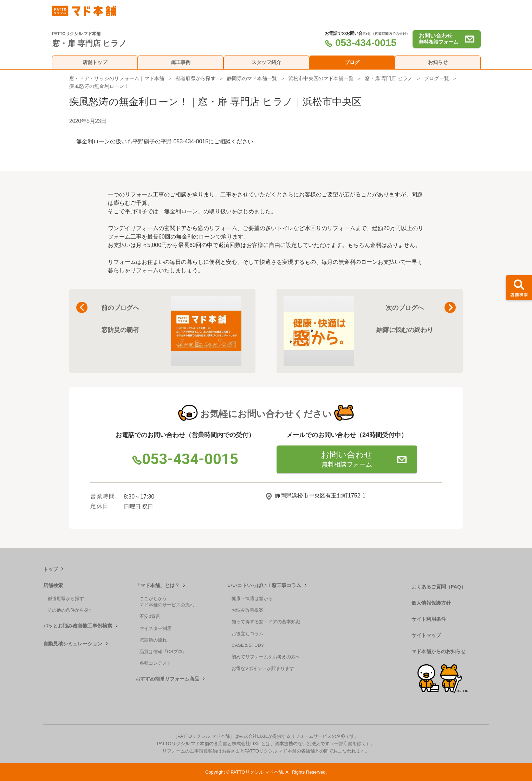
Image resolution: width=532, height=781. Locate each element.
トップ (51, 569)
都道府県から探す (196, 78)
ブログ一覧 (437, 78)
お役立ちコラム (248, 634)
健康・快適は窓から (252, 598)
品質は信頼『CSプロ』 (163, 652)
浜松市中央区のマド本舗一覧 (321, 78)
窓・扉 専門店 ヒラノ (389, 78)
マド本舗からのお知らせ (439, 651)
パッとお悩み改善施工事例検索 (78, 626)
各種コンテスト (155, 663)
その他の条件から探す (70, 610)
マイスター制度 (155, 628)
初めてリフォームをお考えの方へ (266, 657)
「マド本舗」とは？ (157, 585)
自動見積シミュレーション (73, 644)
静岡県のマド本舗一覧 (252, 78)
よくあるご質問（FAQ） (439, 587)
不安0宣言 (150, 616)
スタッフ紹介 (266, 62)
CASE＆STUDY (248, 645)
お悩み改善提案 (248, 610)
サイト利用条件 (429, 619)
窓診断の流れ (153, 640)
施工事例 (181, 62)
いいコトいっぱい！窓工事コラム (264, 585)
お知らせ (438, 62)
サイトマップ (426, 635)
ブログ (352, 62)
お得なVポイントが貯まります (263, 668)
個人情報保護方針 (431, 603)
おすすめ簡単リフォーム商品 (167, 679)
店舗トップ (95, 62)
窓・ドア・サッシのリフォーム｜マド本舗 (117, 78)
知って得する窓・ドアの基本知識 (266, 622)
